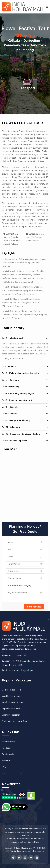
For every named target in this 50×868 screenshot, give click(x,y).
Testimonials (8, 754)
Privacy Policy (8, 742)
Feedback (7, 748)
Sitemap (6, 760)
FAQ (4, 767)
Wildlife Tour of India (12, 696)
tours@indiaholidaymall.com (21, 670)
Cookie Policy (34, 842)
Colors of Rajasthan (11, 715)
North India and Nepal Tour (14, 721)
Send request (34, 607)
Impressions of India (11, 709)
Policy (5, 773)
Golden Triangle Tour (12, 690)
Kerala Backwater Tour (13, 702)
